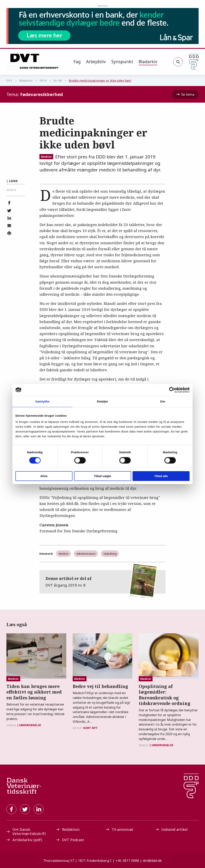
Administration (86, 554)
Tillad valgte (102, 476)
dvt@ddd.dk (152, 860)
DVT (9, 80)
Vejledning (110, 554)
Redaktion (68, 829)
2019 (43, 80)
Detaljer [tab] (102, 401)
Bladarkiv (148, 62)
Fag (77, 62)
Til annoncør (120, 829)
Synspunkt (122, 62)
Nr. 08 (58, 80)
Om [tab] (162, 401)
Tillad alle (161, 476)
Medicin (46, 157)
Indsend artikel (171, 829)
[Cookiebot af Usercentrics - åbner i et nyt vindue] (172, 390)
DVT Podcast (70, 840)
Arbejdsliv (96, 62)
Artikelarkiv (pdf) (24, 840)
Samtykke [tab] (43, 401)
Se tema (185, 94)
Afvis (44, 476)
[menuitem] (77, 62)
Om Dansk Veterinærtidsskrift (26, 831)
